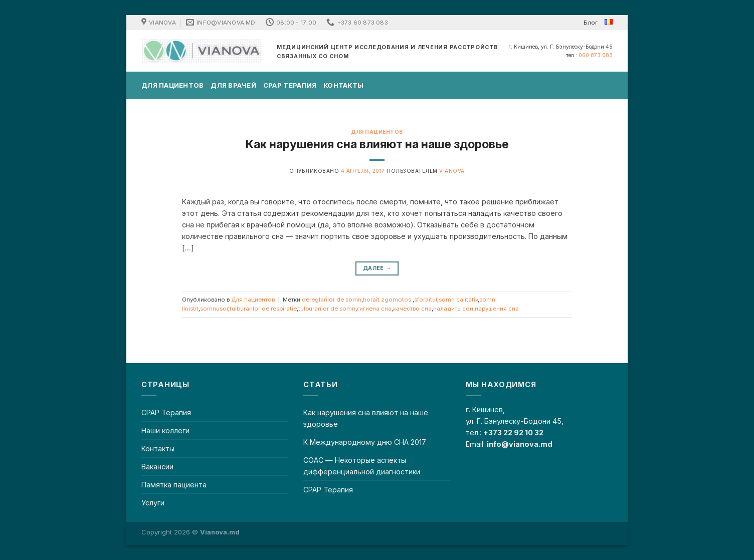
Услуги (153, 503)
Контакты (343, 85)
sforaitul (426, 300)
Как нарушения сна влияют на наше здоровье (377, 144)
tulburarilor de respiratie (263, 309)
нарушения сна (497, 309)
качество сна (412, 309)
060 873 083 (596, 55)
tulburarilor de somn (327, 309)
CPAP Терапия (290, 85)
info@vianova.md (520, 444)
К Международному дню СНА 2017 (365, 442)
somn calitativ (458, 300)
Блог (591, 23)
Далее (377, 268)
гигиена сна (374, 309)
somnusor (214, 309)
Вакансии (157, 467)
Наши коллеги (165, 431)
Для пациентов (172, 85)
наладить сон (453, 309)
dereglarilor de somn (332, 300)
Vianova (452, 171)
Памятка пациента (174, 485)
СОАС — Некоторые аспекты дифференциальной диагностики (362, 466)
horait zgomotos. (388, 300)
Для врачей (233, 85)
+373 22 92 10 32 (513, 433)
